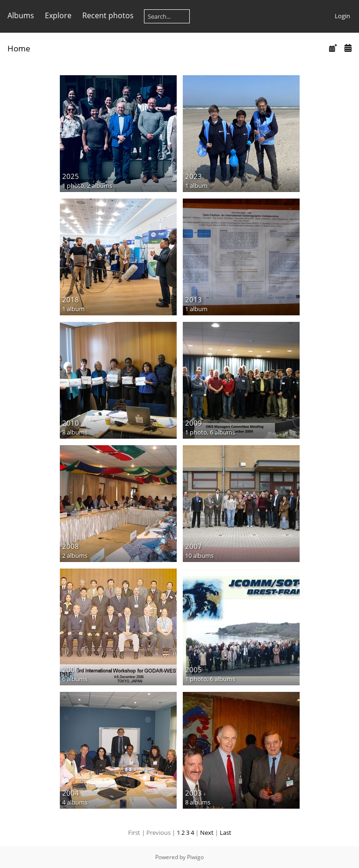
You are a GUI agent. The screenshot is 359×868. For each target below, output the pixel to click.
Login (342, 16)
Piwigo (195, 857)
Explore (58, 15)
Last (226, 832)
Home (19, 48)
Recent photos (108, 15)
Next (207, 832)
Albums (21, 15)
